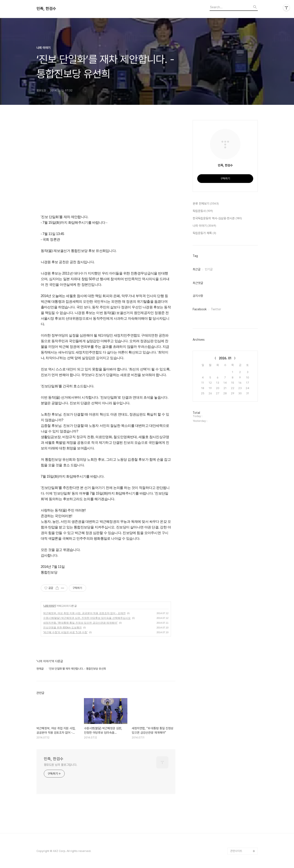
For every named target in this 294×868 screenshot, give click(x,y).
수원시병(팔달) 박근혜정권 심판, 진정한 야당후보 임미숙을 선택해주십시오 (87, 618)
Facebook (200, 309)
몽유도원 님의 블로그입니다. (61, 765)
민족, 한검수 (46, 9)
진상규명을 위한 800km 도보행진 (62, 628)
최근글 (197, 269)
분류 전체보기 (206, 204)
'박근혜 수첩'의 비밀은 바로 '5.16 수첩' (65, 632)
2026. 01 (225, 358)
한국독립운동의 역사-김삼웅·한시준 (217, 219)
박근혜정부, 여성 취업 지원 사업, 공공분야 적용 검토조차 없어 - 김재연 (84, 613)
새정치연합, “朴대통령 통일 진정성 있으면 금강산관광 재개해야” (80, 623)
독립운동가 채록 (204, 233)
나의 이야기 (50, 606)
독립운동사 (203, 211)
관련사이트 (236, 851)
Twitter (216, 309)
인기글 (209, 269)
